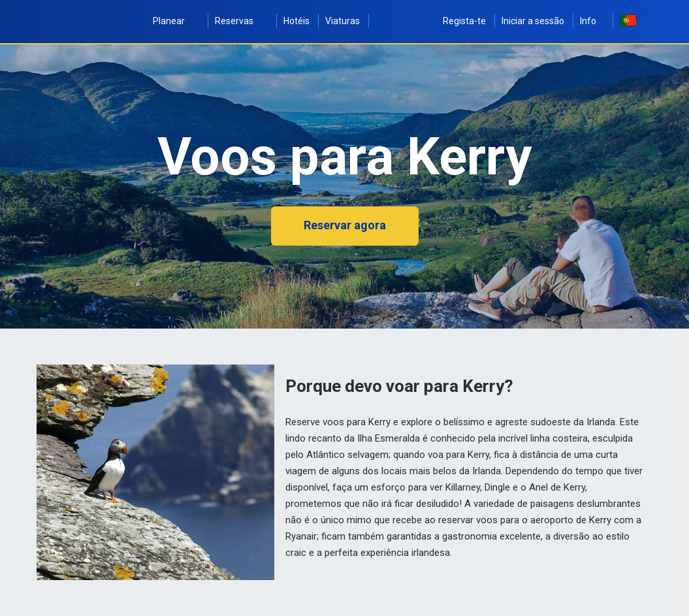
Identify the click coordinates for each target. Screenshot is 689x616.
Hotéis (296, 21)
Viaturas (343, 21)
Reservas (241, 21)
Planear (176, 21)
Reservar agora (345, 225)
